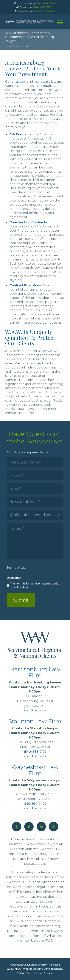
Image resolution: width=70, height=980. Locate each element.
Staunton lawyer (44, 728)
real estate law (45, 82)
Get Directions (35, 710)
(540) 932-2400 (45, 11)
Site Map (48, 973)
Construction (16, 82)
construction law (43, 359)
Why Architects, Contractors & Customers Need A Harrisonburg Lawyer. (30, 37)
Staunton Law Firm (35, 721)
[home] (29, 22)
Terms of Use (34, 973)
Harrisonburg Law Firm (35, 672)
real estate (13, 359)
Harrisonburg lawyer (44, 682)
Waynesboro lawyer (44, 780)
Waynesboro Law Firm (35, 770)
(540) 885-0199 (43, 7)
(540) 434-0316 (45, 3)
